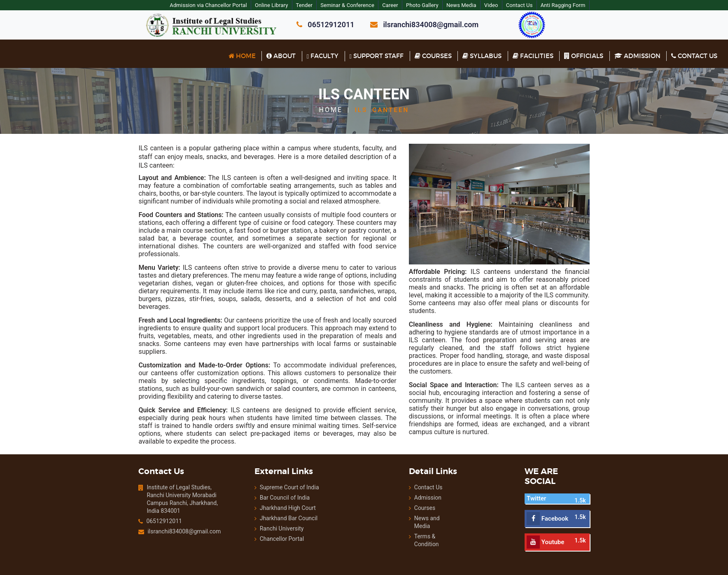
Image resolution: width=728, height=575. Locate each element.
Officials (584, 56)
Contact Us (533, 5)
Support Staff (377, 56)
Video (505, 5)
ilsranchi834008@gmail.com (164, 509)
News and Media (435, 496)
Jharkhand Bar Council (278, 496)
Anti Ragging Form (578, 5)
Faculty (323, 56)
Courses (433, 56)
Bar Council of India (274, 475)
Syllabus (482, 56)
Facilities (533, 56)
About (281, 56)
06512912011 (145, 499)
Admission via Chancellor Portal (217, 5)
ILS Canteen (382, 110)
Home (242, 56)
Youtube (556, 510)
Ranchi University (271, 506)
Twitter (547, 466)
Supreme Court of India (279, 465)
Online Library (281, 5)
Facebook (558, 486)
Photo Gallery (434, 5)
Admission (637, 56)
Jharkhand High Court (277, 486)
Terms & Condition (426, 510)
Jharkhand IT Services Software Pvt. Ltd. (464, 554)
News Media (474, 5)
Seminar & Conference (358, 5)
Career (402, 5)
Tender (314, 5)
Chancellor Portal (271, 517)
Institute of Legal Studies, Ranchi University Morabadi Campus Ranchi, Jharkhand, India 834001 (163, 477)
